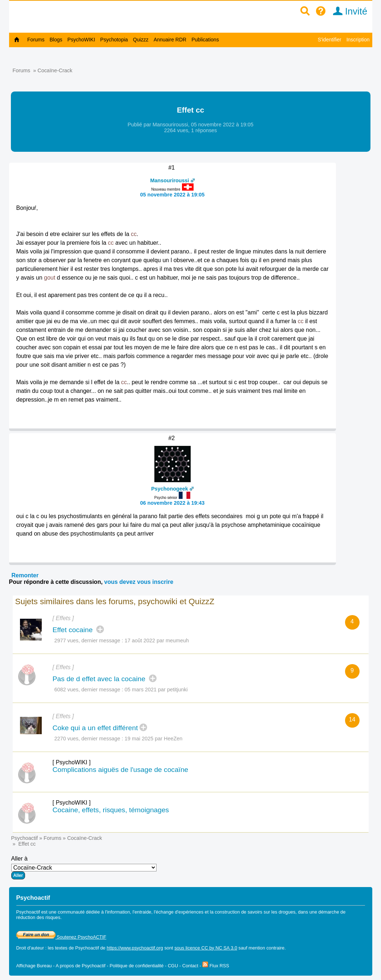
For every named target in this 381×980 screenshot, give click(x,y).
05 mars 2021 (141, 690)
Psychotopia (114, 40)
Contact (190, 966)
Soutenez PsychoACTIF (61, 937)
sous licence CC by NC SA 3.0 (206, 948)
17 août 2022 (140, 641)
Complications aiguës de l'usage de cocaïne (121, 770)
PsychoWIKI (81, 40)
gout (50, 278)
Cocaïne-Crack (55, 70)
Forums (36, 40)
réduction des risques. (39, 917)
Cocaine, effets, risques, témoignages (111, 810)
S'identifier (330, 40)
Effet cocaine (74, 630)
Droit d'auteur (30, 948)
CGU (173, 966)
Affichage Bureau (34, 966)
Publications (205, 40)
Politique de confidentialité (137, 966)
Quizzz (141, 40)
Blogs (56, 40)
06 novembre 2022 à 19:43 (173, 503)
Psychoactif (25, 838)
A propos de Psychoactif (80, 966)
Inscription (358, 40)
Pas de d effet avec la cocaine (100, 679)
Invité (348, 11)
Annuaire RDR (170, 40)
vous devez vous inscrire (139, 582)
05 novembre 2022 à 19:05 (173, 195)
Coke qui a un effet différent (95, 728)
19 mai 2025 (139, 739)
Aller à (84, 867)
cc (134, 234)
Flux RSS (216, 966)
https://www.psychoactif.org (135, 948)
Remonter (25, 575)
